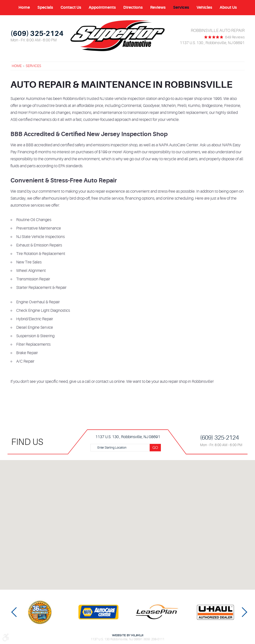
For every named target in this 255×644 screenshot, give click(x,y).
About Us (228, 7)
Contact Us (71, 7)
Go (155, 448)
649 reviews (235, 37)
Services (181, 7)
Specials (45, 7)
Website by (127, 635)
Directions (133, 7)
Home (24, 7)
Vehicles (204, 7)
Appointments (102, 7)
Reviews (158, 7)
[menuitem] (24, 8)
